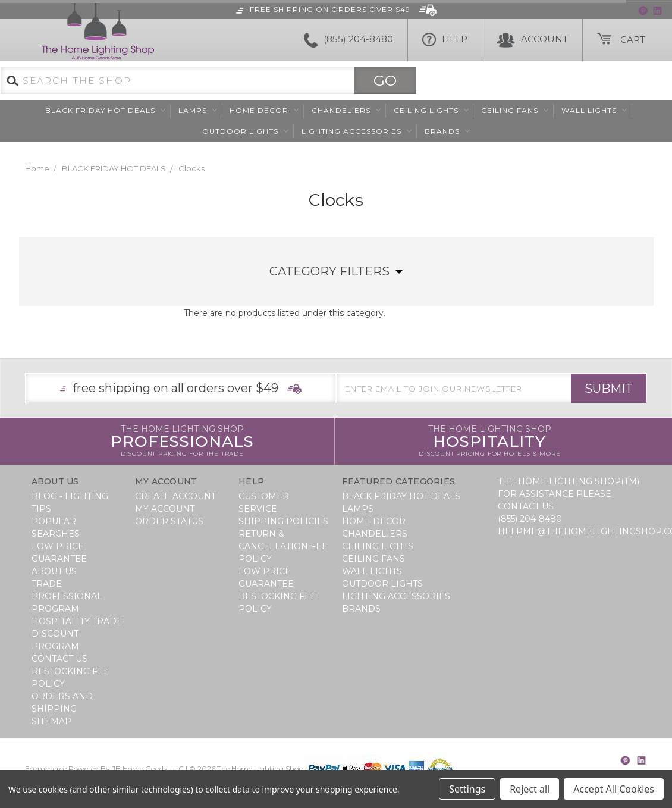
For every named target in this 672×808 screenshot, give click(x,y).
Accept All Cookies (614, 789)
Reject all (530, 789)
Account (532, 40)
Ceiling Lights (431, 110)
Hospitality (489, 441)
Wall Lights (594, 110)
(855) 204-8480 (348, 40)
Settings (467, 789)
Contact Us (59, 659)
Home (37, 168)
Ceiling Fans (515, 110)
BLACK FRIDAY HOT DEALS (105, 110)
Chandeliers (346, 110)
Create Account (175, 496)
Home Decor (264, 110)
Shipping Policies (283, 521)
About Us (54, 571)
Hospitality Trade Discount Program (77, 634)
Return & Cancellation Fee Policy (283, 546)
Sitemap (51, 721)
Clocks (191, 168)
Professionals (182, 441)
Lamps (198, 110)
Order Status (169, 521)
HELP (445, 40)
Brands (447, 131)
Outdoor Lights (245, 131)
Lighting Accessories (357, 131)
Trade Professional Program (67, 596)
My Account (165, 509)
